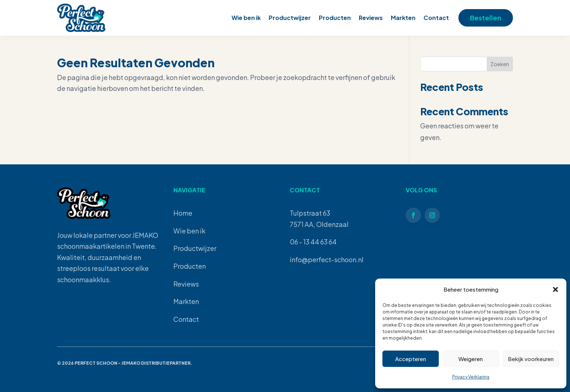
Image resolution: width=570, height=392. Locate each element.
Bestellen (486, 18)
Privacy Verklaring (471, 377)
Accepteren (411, 359)
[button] (555, 289)
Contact (436, 18)
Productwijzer (290, 18)
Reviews (371, 18)
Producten (335, 18)
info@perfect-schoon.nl (327, 259)
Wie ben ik (246, 18)
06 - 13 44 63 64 (313, 242)
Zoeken (500, 64)
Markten (403, 18)
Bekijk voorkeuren (531, 359)
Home (183, 213)
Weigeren (471, 359)
